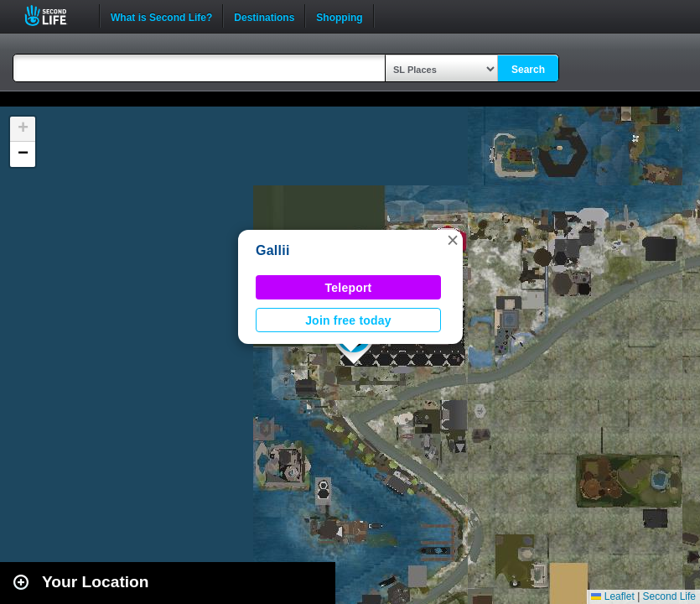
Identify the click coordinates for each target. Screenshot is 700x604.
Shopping (339, 16)
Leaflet (612, 596)
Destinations (264, 16)
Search (528, 70)
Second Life (55, 16)
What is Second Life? (161, 16)
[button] (453, 240)
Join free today (348, 320)
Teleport (349, 288)
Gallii (273, 250)
